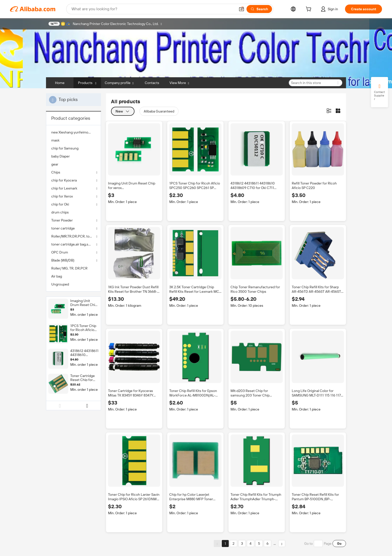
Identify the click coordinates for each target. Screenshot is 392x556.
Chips (56, 172)
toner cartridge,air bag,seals (73, 244)
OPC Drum (60, 252)
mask (55, 140)
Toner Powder (62, 220)
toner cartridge (63, 228)
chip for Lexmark (64, 188)
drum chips (60, 212)
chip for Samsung (65, 148)
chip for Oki (60, 204)
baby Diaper (60, 156)
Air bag (57, 276)
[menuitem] (73, 132)
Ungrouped (60, 284)
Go (339, 543)
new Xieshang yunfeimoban (73, 132)
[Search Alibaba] (153, 9)
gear (55, 164)
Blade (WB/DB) (63, 260)
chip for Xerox (62, 196)
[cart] (309, 10)
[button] (241, 9)
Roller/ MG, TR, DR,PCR (69, 268)
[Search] (259, 9)
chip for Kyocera (64, 180)
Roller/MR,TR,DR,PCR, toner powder (73, 236)
